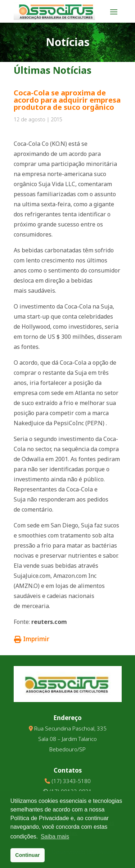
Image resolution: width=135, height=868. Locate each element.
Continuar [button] (27, 855)
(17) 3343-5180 (71, 781)
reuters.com (49, 622)
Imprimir (32, 639)
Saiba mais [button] (55, 836)
